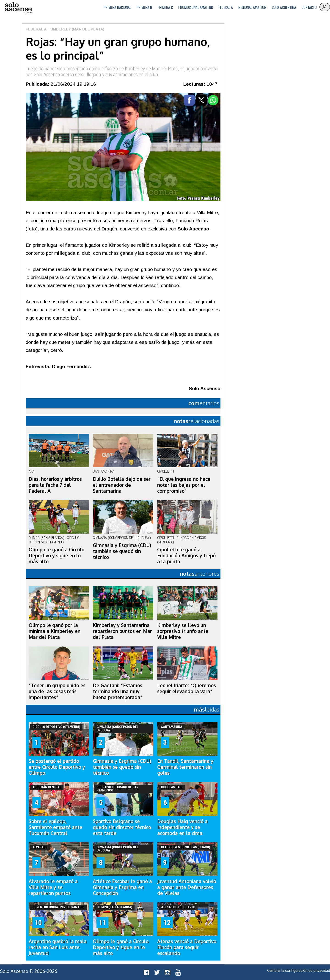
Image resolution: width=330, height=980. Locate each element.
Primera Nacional (117, 7)
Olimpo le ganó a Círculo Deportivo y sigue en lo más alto (56, 556)
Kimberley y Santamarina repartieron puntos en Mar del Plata (122, 631)
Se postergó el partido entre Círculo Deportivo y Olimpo (57, 767)
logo (18, 8)
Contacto (309, 7)
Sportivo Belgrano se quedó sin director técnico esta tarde (122, 827)
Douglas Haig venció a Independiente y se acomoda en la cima (182, 827)
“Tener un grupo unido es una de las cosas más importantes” (57, 691)
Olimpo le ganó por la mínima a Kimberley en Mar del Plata (55, 631)
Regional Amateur (252, 7)
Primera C (165, 7)
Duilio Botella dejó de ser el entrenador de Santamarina (122, 485)
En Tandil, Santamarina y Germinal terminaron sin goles (185, 767)
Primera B (144, 7)
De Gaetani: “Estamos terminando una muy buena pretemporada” (118, 691)
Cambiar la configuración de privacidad (299, 970)
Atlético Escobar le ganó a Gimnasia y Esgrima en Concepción (122, 887)
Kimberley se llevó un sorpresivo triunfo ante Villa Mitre (183, 631)
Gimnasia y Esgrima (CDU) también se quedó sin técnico (122, 551)
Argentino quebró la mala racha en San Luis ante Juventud (58, 947)
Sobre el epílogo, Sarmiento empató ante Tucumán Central (55, 827)
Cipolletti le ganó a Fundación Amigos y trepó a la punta (186, 556)
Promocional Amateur (196, 7)
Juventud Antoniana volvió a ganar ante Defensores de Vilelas (187, 887)
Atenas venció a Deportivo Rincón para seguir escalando (187, 947)
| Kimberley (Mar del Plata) (75, 29)
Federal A (226, 7)
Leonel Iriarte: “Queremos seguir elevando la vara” (187, 688)
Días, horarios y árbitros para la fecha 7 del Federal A (55, 485)
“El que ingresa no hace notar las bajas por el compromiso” (184, 485)
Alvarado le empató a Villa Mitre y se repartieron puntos (53, 887)
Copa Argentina (284, 7)
